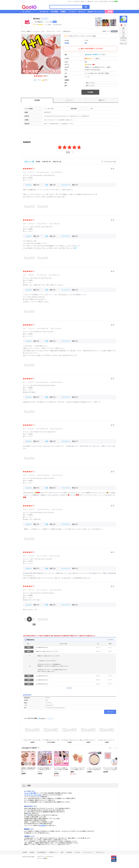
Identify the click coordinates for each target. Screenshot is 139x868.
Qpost (91, 1)
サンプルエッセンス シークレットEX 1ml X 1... (107, 740)
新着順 (38, 162)
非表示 (112, 640)
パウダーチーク (67, 31)
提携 (62, 852)
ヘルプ (96, 1)
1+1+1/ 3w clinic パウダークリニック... (69, 740)
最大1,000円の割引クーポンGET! (90, 49)
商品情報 (37, 100)
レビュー (69, 100)
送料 (67, 65)
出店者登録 (69, 852)
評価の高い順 (46, 162)
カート (123, 30)
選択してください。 (101, 83)
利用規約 (32, 852)
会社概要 (25, 852)
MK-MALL (37, 19)
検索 (86, 7)
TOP (121, 44)
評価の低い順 (57, 162)
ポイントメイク (51, 31)
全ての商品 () (39, 22)
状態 (28, 644)
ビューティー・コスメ (39, 31)
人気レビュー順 (29, 162)
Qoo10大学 (111, 1)
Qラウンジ (123, 22)
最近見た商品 (123, 38)
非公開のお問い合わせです (43, 647)
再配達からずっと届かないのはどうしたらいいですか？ (47, 651)
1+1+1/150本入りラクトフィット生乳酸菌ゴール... (51, 740)
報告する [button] (46, 80)
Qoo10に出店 (103, 1)
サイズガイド (123, 40)
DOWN (125, 44)
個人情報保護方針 (42, 852)
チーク (59, 31)
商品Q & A (102, 100)
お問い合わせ (110, 712)
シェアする (38, 80)
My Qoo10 (77, 1)
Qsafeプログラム (100, 852)
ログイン (70, 1)
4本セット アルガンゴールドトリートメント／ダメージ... (88, 740)
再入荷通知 (90, 92)
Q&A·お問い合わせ (57, 25)
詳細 (97, 59)
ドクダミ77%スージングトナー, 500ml (32, 740)
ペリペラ (66, 36)
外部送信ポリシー (53, 852)
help (50, 112)
